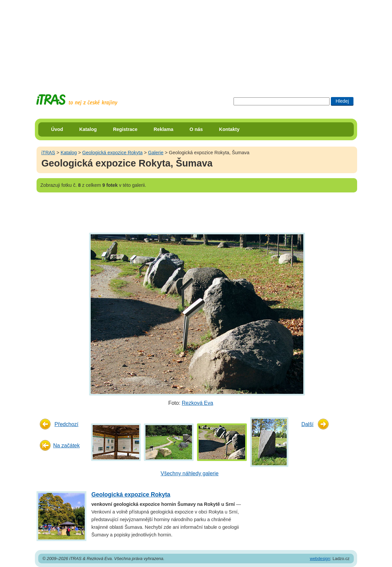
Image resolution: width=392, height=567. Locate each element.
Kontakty (229, 129)
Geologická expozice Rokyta (113, 153)
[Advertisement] (196, 42)
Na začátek (66, 446)
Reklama (164, 129)
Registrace (125, 129)
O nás (196, 129)
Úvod (57, 129)
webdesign (320, 559)
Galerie (156, 153)
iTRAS (48, 153)
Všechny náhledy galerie (190, 473)
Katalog (88, 129)
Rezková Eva (197, 403)
